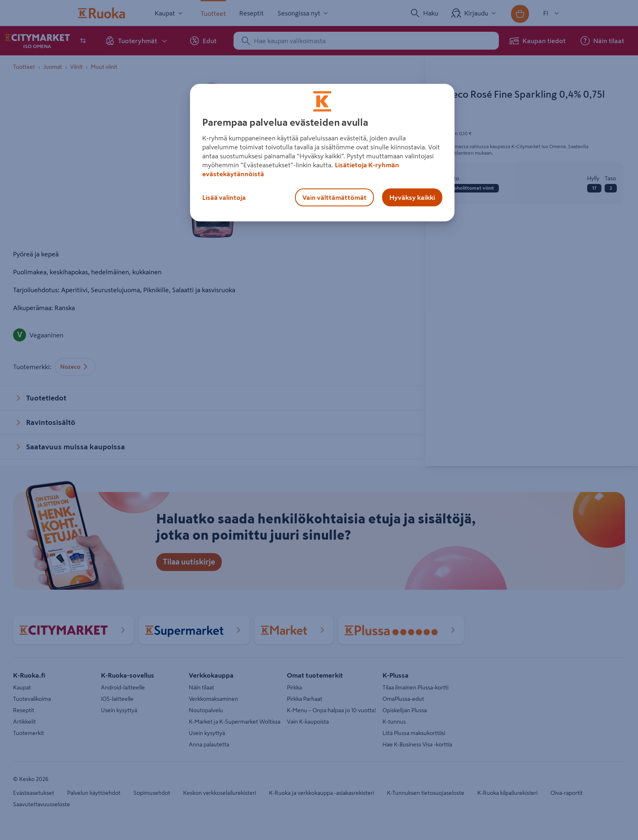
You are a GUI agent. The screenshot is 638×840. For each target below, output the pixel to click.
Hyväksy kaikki (412, 197)
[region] (322, 153)
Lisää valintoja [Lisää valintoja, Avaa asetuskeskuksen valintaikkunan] (224, 197)
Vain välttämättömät (334, 197)
